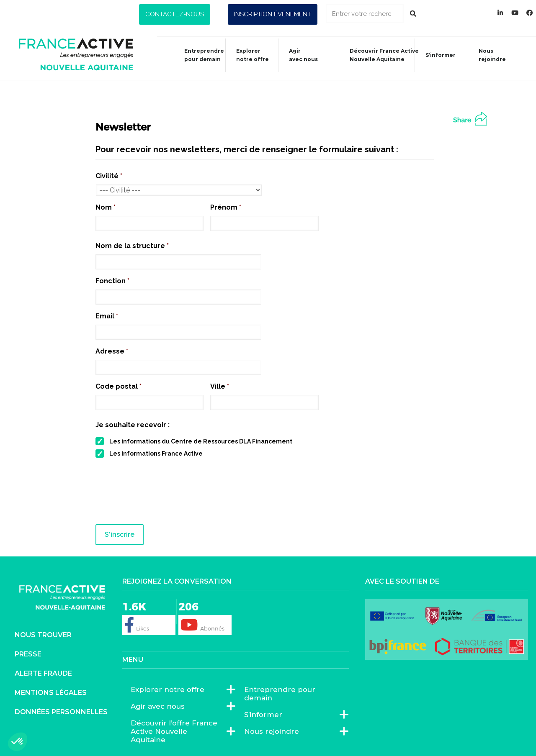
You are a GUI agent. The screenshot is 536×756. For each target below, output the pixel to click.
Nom (106, 207)
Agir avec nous (160, 706)
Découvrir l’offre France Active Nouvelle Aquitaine (179, 731)
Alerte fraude (43, 673)
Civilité (109, 176)
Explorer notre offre (248, 55)
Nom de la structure (132, 246)
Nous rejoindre (488, 55)
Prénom (226, 207)
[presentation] (159, 495)
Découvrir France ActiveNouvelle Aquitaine (380, 55)
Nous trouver (43, 634)
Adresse (112, 351)
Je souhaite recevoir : (133, 425)
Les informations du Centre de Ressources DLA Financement (201, 441)
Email (107, 316)
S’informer (436, 56)
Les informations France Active (156, 454)
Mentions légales (51, 692)
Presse (28, 654)
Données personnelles (61, 711)
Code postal (119, 386)
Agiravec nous (299, 55)
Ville (220, 386)
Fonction (112, 281)
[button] (175, 14)
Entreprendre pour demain (200, 55)
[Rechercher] (413, 14)
